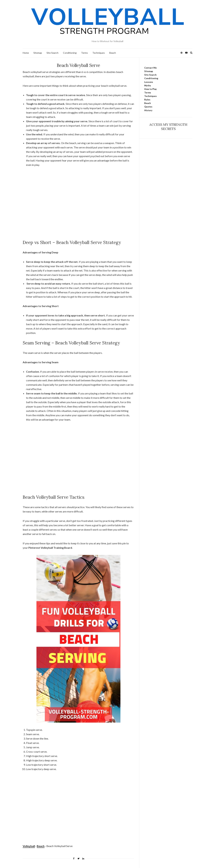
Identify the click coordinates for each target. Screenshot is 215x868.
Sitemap (38, 53)
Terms (84, 53)
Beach (113, 53)
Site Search (52, 53)
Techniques (99, 53)
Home (26, 53)
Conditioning (70, 53)
